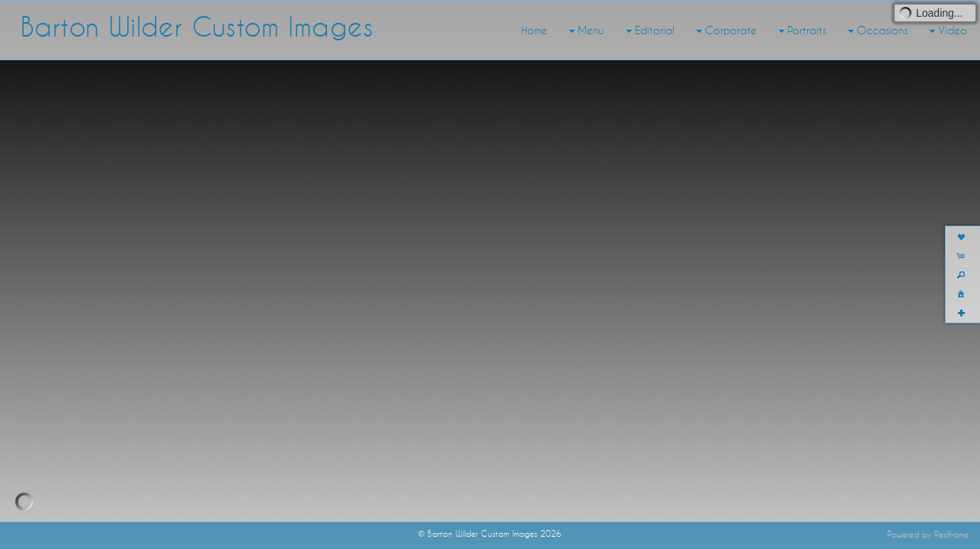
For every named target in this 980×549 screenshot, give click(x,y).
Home (534, 30)
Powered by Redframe (928, 535)
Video (946, 31)
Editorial (649, 31)
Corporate (725, 31)
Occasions (876, 31)
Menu (585, 31)
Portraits (801, 31)
